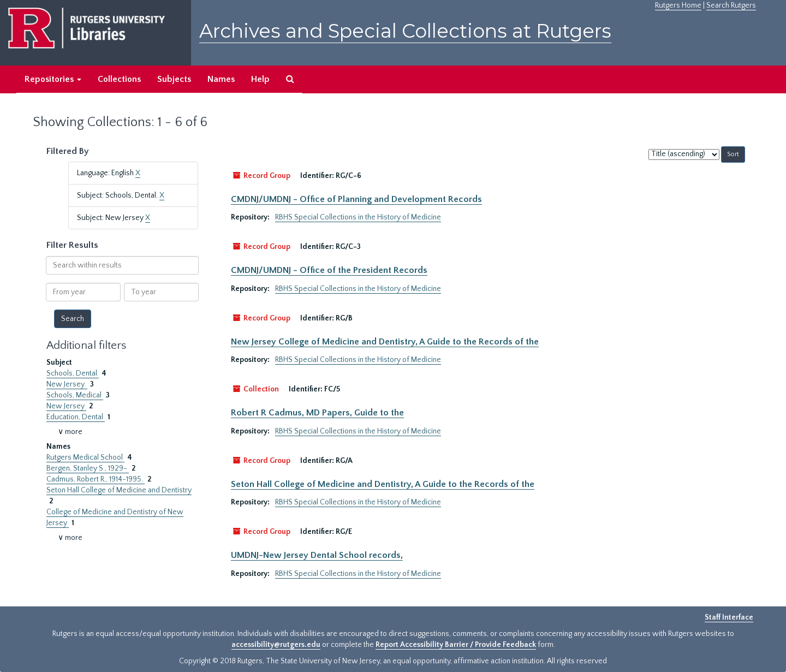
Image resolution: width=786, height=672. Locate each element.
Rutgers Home (678, 5)
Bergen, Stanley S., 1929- (88, 468)
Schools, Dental (73, 373)
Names (221, 79)
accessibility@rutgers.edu (276, 645)
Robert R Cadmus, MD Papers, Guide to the (317, 413)
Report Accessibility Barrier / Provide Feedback (456, 645)
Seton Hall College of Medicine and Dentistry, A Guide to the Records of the (383, 484)
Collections (119, 79)
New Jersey (66, 406)
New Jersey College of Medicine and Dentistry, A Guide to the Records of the (385, 342)
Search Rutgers (731, 5)
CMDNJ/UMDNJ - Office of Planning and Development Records (356, 199)
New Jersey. (67, 384)
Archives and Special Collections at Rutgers (405, 31)
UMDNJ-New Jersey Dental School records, (317, 555)
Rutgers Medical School (85, 457)
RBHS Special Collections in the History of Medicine (358, 217)
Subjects (174, 79)
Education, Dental (76, 417)
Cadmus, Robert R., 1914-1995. (96, 479)
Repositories (53, 79)
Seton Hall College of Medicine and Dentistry (119, 490)
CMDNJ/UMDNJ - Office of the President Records (329, 270)
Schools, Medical (75, 395)
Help (260, 79)
